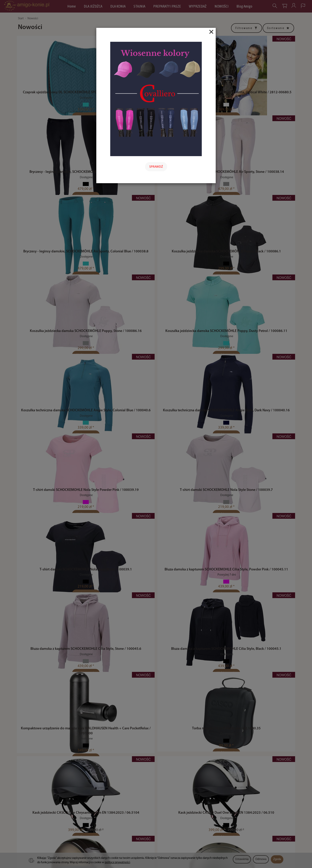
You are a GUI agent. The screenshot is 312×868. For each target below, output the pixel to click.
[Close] (211, 32)
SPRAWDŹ (156, 167)
